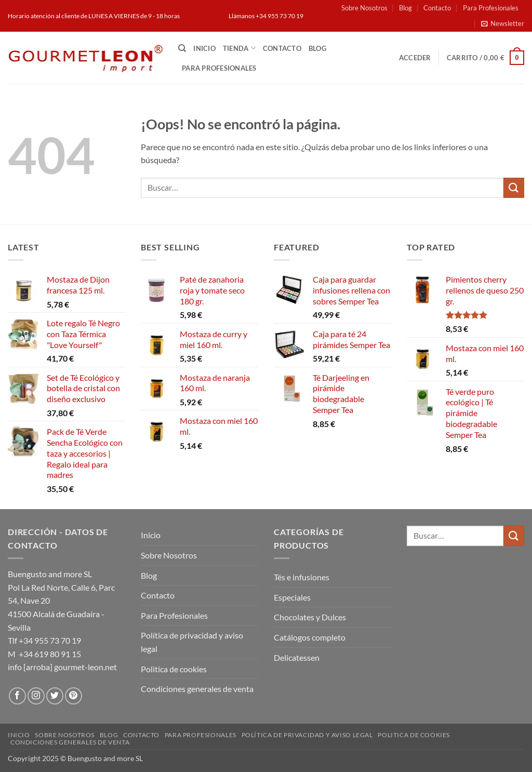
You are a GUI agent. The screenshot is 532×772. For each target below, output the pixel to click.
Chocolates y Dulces (310, 617)
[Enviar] (514, 188)
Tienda (239, 48)
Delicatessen (297, 657)
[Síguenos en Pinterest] (74, 696)
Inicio (204, 48)
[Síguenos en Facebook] (17, 696)
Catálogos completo (310, 637)
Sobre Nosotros (364, 8)
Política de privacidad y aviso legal (192, 642)
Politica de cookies (174, 669)
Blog (405, 8)
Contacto (437, 8)
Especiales (292, 597)
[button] (503, 23)
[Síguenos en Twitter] (55, 696)
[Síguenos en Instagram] (36, 696)
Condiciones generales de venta (197, 689)
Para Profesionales (491, 8)
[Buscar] (182, 48)
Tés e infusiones (302, 577)
